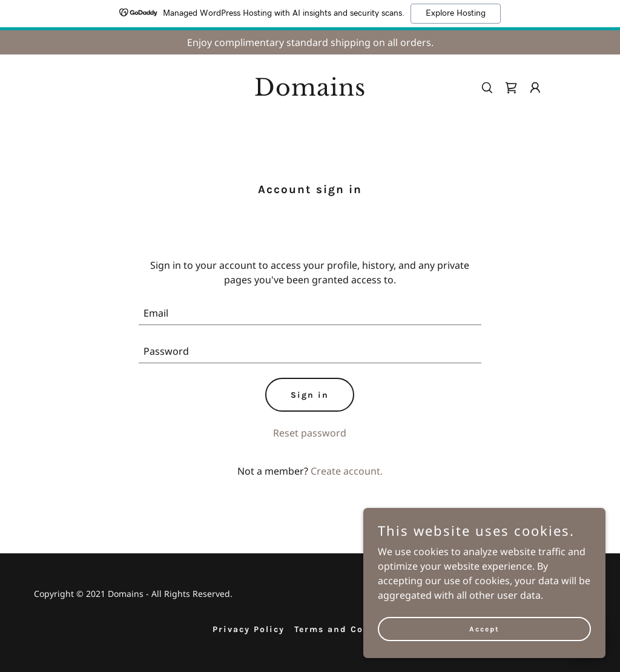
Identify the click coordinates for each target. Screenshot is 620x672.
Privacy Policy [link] (249, 629)
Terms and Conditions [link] (351, 629)
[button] (535, 88)
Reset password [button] (310, 433)
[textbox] (310, 313)
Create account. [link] (347, 471)
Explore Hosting (456, 13)
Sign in (310, 395)
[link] (310, 92)
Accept (484, 637)
